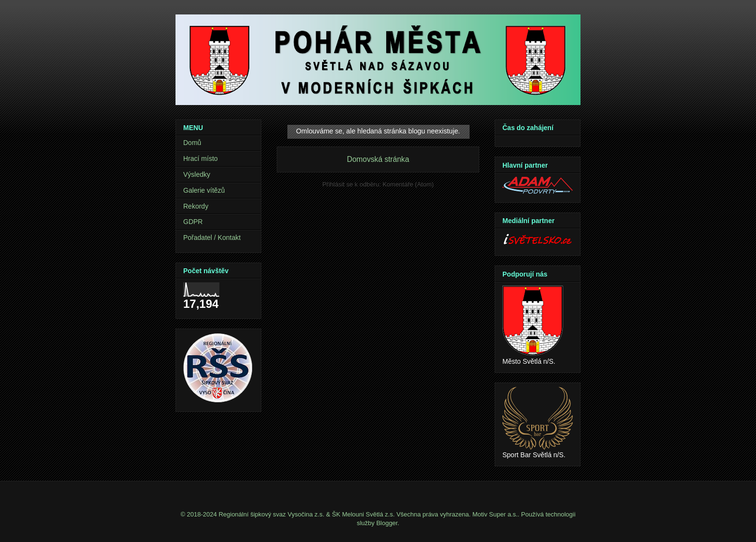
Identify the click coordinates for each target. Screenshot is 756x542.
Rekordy (196, 206)
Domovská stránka (378, 159)
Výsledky (197, 174)
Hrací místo (201, 159)
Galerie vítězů (204, 190)
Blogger (387, 523)
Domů (192, 143)
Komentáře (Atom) (408, 184)
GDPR (193, 222)
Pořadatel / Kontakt (212, 238)
